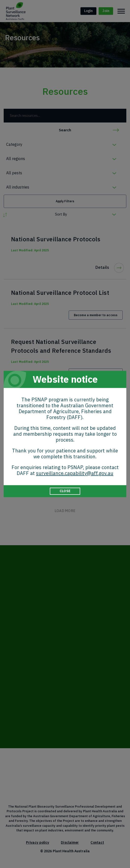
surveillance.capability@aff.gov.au (75, 473)
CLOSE (65, 491)
